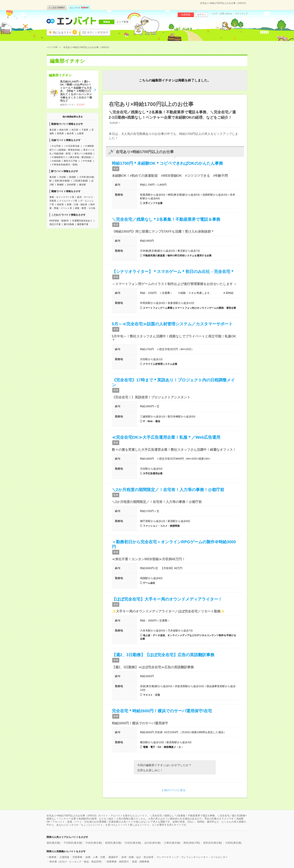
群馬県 (60, 133)
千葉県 (85, 130)
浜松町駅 (71, 185)
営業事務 (77, 857)
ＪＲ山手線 (55, 146)
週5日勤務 (69, 224)
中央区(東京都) (94, 843)
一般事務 (51, 857)
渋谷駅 (63, 177)
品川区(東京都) (153, 843)
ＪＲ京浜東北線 (72, 146)
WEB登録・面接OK (59, 221)
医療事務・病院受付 (118, 862)
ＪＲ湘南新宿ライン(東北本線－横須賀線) (70, 157)
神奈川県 (64, 130)
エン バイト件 (79, 8)
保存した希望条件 (98, 32)
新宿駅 (73, 177)
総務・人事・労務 (95, 857)
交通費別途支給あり (82, 221)
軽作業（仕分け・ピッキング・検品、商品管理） (77, 862)
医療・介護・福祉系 (77, 204)
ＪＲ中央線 (86, 161)
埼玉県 (75, 130)
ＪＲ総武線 (55, 161)
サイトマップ (242, 14)
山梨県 (80, 133)
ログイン (202, 15)
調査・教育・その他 (85, 208)
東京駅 (53, 177)
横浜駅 (83, 185)
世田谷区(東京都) (213, 843)
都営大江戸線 (70, 161)
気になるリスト (65, 32)
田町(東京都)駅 (62, 181)
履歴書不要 (83, 224)
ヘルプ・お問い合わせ (222, 14)
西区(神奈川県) (192, 843)
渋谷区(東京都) (133, 843)
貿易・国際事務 (141, 862)
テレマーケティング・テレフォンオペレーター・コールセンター (192, 857)
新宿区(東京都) (113, 843)
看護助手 (113, 857)
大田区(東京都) (233, 843)
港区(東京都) (53, 843)
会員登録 (186, 15)
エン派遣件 (57, 8)
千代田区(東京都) (73, 843)
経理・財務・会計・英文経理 (137, 857)
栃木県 (70, 133)
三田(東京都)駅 (81, 181)
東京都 (53, 130)
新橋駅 (60, 185)
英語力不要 (55, 224)
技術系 (60, 204)
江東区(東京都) (172, 843)
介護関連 (64, 857)
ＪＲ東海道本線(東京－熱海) (64, 165)
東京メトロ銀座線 (83, 153)
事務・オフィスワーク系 (62, 197)
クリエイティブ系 (68, 201)
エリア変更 (122, 22)
